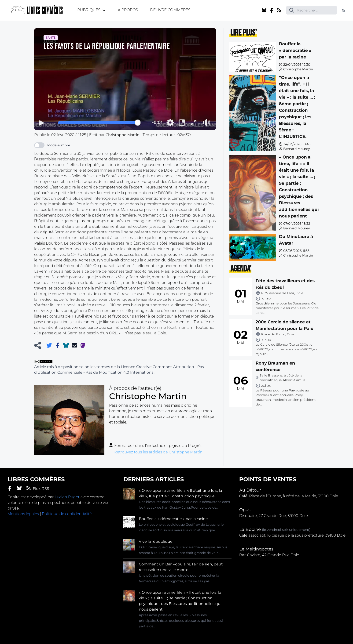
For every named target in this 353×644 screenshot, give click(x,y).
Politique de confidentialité (67, 514)
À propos (128, 10)
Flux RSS (38, 488)
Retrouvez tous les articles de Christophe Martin (158, 452)
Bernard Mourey (297, 149)
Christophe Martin (298, 69)
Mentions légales (23, 514)
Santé (51, 38)
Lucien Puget (67, 497)
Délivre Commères (170, 10)
